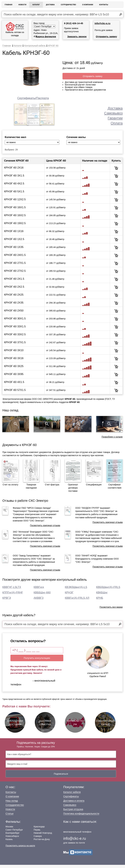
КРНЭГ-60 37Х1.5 (15, 346)
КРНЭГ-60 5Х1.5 (14, 195)
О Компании (88, 5)
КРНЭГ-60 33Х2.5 (15, 338)
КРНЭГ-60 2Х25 (14, 298)
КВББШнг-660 (42, 596)
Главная (8, 5)
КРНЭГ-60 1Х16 (14, 234)
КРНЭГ (69, 596)
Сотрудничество (68, 5)
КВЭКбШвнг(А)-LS (76, 590)
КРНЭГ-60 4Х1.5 (14, 385)
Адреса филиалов (46, 37)
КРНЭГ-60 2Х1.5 (14, 282)
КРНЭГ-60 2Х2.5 (14, 290)
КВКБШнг (102, 596)
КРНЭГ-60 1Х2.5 (14, 242)
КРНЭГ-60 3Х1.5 (14, 179)
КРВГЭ (7, 601)
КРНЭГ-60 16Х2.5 (15, 218)
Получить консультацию (37, 661)
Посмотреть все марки (111, 610)
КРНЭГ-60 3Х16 (14, 361)
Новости (22, 5)
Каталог (36, 5)
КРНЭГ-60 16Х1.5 (15, 211)
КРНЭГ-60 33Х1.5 (15, 330)
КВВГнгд (39, 590)
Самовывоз (113, 113)
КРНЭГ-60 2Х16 (14, 171)
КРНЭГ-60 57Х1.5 (15, 393)
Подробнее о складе (112, 440)
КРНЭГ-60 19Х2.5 (15, 226)
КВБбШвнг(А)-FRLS (108, 590)
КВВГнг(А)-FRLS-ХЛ (77, 601)
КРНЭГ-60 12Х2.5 (15, 203)
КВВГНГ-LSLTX (12, 590)
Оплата (117, 123)
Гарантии (115, 118)
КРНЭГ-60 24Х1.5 (15, 258)
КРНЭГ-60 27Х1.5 (15, 266)
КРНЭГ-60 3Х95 (14, 377)
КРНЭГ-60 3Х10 (14, 353)
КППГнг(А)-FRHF (13, 596)
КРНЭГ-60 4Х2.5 (14, 187)
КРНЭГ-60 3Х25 (14, 369)
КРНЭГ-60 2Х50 (14, 314)
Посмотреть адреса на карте (20, 849)
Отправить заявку (106, 36)
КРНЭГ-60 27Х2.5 (15, 274)
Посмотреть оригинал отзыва (45, 529)
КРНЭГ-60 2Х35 (14, 306)
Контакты (104, 5)
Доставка (50, 5)
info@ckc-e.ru (103, 23)
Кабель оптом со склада (15, 29)
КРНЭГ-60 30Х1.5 (15, 322)
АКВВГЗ (39, 601)
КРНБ (100, 601)
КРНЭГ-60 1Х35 (14, 250)
